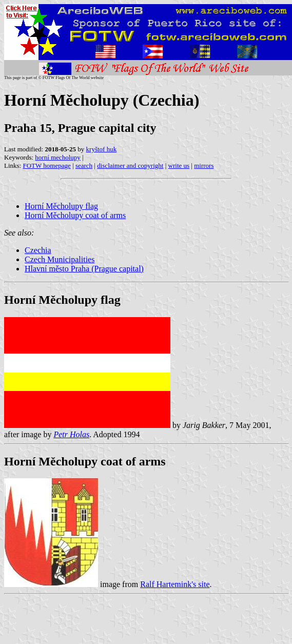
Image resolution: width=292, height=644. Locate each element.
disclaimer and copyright (130, 165)
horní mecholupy (57, 157)
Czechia (38, 250)
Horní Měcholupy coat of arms (75, 215)
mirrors (204, 165)
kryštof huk (102, 149)
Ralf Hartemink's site (175, 584)
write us (179, 165)
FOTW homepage (46, 165)
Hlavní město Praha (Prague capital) (84, 269)
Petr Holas (71, 434)
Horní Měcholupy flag (61, 206)
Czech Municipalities (60, 259)
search (84, 165)
